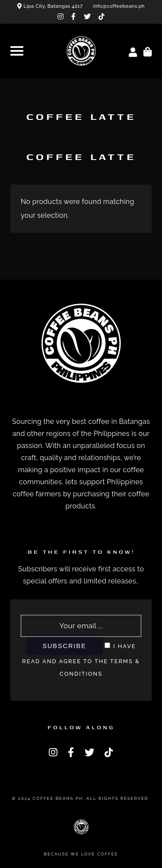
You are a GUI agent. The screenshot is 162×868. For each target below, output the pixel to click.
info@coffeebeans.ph (119, 6)
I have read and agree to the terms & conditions (81, 660)
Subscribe (64, 646)
